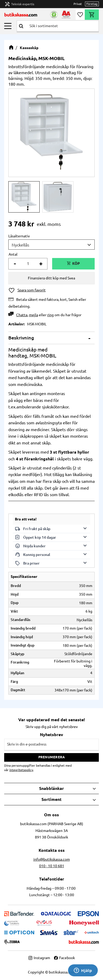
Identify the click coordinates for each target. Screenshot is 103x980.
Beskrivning (21, 338)
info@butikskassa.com (52, 859)
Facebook (64, 958)
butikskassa (21, 15)
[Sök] (21, 26)
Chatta (22, 315)
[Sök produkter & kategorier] (62, 26)
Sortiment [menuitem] (51, 799)
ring (50, 315)
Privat (78, 4)
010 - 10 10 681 (52, 866)
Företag (92, 4)
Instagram (39, 958)
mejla (34, 315)
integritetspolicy (21, 770)
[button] (8, 26)
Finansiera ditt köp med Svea (51, 278)
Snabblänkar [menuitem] (51, 788)
